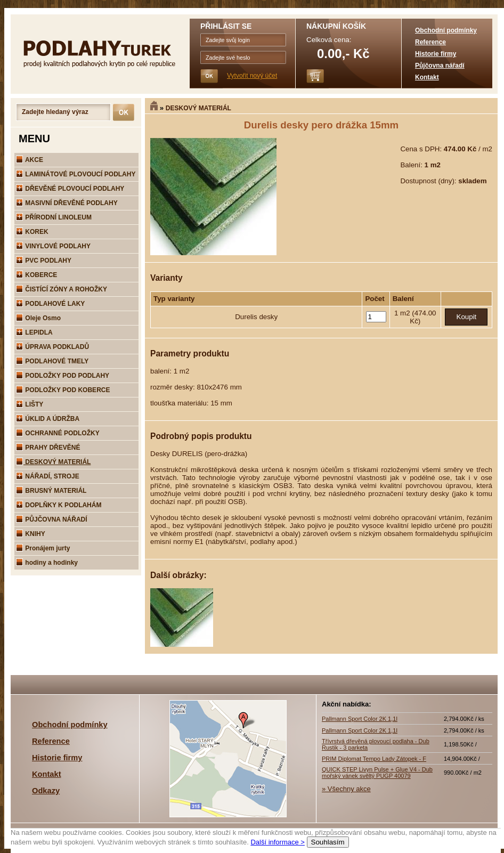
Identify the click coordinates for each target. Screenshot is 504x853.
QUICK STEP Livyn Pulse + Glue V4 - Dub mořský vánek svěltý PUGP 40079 (377, 773)
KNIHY (31, 534)
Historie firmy (436, 54)
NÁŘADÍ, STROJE (48, 476)
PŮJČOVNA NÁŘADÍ (52, 519)
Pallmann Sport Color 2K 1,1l (360, 719)
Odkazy (46, 791)
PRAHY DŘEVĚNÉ (48, 448)
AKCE (30, 160)
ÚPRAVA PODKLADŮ (52, 347)
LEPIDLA (34, 332)
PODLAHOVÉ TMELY (52, 361)
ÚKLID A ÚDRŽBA (48, 419)
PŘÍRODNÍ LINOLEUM (54, 217)
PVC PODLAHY (44, 261)
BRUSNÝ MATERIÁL (51, 491)
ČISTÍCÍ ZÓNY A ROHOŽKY (62, 289)
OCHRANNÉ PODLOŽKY (58, 433)
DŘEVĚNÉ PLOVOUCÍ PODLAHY (70, 189)
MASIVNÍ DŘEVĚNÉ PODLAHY (67, 203)
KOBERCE (36, 275)
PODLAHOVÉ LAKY (50, 304)
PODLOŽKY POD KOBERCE (63, 390)
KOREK (32, 232)
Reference (430, 42)
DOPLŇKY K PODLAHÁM (59, 505)
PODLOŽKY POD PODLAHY (63, 376)
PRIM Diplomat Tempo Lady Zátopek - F (374, 759)
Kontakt (427, 77)
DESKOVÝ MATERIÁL (198, 108)
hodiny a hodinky (47, 563)
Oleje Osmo (38, 318)
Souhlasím (328, 842)
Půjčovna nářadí (440, 66)
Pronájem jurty (43, 548)
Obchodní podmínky (446, 30)
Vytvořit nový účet (252, 76)
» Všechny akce (346, 789)
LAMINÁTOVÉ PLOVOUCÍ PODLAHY (76, 174)
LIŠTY (30, 404)
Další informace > (278, 842)
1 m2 (403, 313)
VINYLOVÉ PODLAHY (53, 246)
